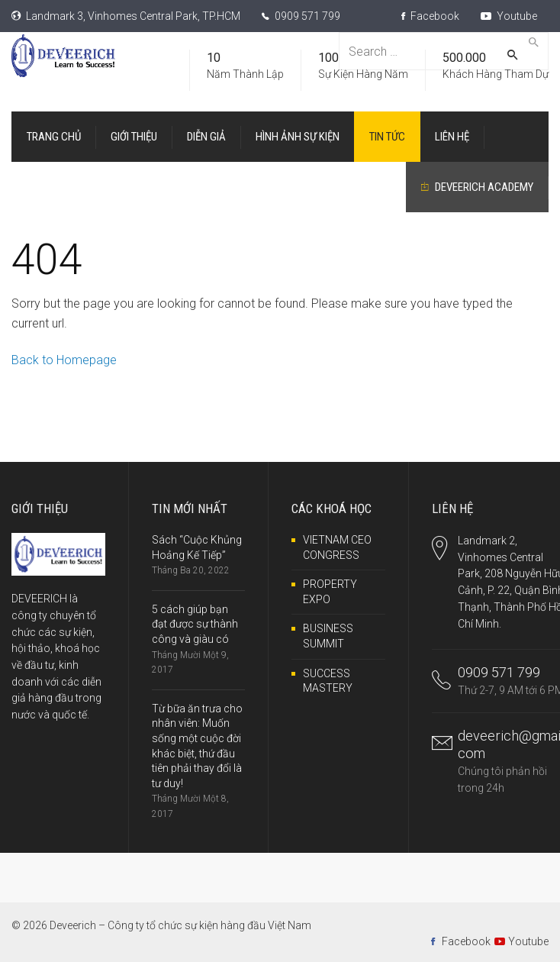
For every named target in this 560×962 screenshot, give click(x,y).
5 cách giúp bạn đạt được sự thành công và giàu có (195, 624)
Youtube (509, 16)
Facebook (430, 16)
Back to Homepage (64, 360)
